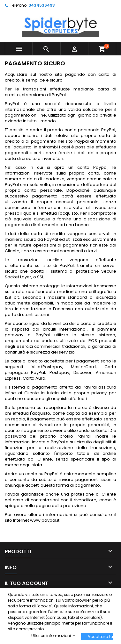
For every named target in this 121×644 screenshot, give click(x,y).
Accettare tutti (100, 637)
